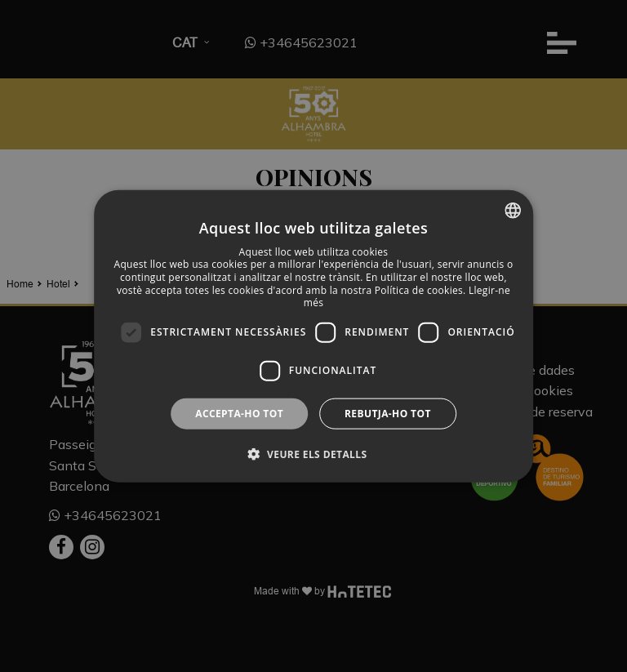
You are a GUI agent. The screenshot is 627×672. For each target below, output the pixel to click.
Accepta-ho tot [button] (239, 413)
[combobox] (513, 210)
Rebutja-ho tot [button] (388, 413)
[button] (314, 454)
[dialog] (313, 336)
